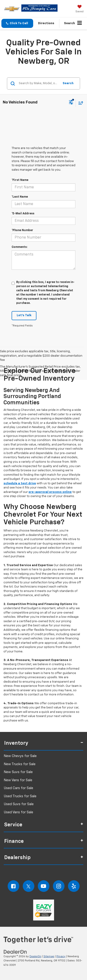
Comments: (19, 247)
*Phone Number (22, 230)
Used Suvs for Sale (19, 804)
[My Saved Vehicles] (79, 9)
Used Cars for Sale (18, 788)
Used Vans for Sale (18, 812)
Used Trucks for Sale (20, 796)
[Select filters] (71, 103)
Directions (46, 23)
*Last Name (20, 197)
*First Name (20, 180)
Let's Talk (24, 315)
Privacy (61, 956)
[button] (17, 23)
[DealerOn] (15, 952)
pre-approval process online (50, 492)
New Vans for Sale (18, 780)
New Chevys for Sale (20, 756)
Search (68, 83)
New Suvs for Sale (18, 772)
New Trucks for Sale (20, 764)
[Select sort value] (80, 103)
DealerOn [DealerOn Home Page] (35, 956)
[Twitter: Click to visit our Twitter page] (29, 886)
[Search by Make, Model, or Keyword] (39, 83)
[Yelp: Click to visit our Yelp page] (74, 886)
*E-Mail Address (23, 214)
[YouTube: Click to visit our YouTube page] (44, 886)
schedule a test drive (20, 483)
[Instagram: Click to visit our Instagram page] (59, 886)
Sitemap (49, 956)
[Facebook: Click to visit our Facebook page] (13, 886)
